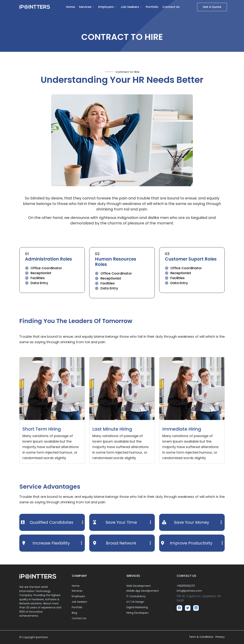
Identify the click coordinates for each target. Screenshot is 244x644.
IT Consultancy (136, 596)
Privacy (220, 637)
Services (85, 7)
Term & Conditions (201, 637)
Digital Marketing (137, 607)
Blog (74, 613)
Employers (106, 7)
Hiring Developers (137, 613)
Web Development (139, 586)
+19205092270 (186, 586)
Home (70, 7)
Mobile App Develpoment (143, 591)
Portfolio (152, 7)
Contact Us (171, 7)
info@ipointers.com (189, 591)
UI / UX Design (135, 602)
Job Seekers (130, 7)
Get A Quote (212, 7)
